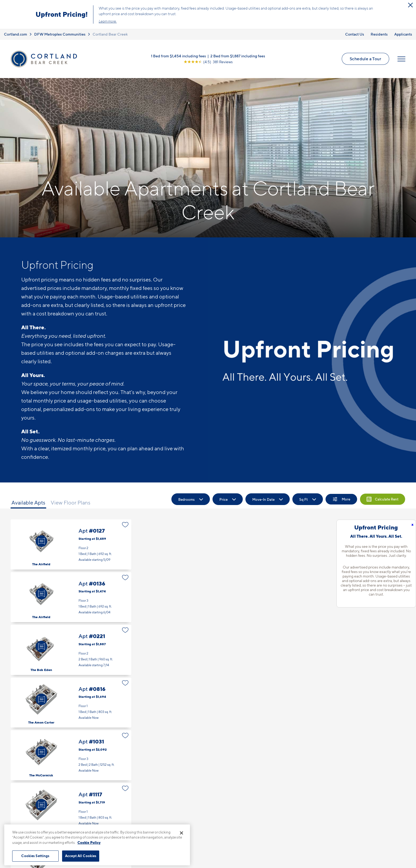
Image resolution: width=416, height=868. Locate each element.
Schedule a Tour (365, 59)
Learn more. (108, 21)
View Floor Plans (71, 503)
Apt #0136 (71, 597)
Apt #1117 (71, 808)
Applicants (403, 34)
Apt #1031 (71, 755)
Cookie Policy (89, 843)
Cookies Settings (35, 856)
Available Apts (28, 503)
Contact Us (355, 34)
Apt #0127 (71, 544)
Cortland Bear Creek (110, 34)
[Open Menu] (401, 59)
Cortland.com (16, 34)
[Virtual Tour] (41, 541)
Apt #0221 (71, 650)
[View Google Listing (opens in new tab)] (208, 62)
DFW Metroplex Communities (60, 34)
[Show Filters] (341, 499)
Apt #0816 (71, 703)
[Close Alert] (410, 5)
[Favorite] (125, 525)
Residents (379, 34)
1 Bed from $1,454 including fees (178, 56)
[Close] (181, 833)
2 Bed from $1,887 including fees (238, 56)
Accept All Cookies (81, 856)
